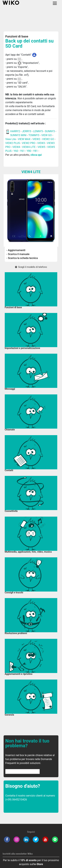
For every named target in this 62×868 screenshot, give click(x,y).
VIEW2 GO (48, 139)
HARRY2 (15, 131)
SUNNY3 (50, 131)
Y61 (22, 151)
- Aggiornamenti (16, 250)
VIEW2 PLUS (13, 143)
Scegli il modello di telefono (31, 267)
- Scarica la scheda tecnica (22, 258)
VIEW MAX (24, 139)
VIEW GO (47, 135)
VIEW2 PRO (29, 143)
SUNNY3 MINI (18, 135)
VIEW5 (42, 147)
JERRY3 (27, 131)
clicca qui (36, 155)
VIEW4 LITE (29, 147)
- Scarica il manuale (18, 254)
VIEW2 (36, 139)
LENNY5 (38, 131)
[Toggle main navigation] (55, 3)
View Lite (11, 139)
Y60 (16, 151)
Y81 (35, 151)
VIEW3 (41, 143)
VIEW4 (16, 147)
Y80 (29, 151)
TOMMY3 (34, 135)
